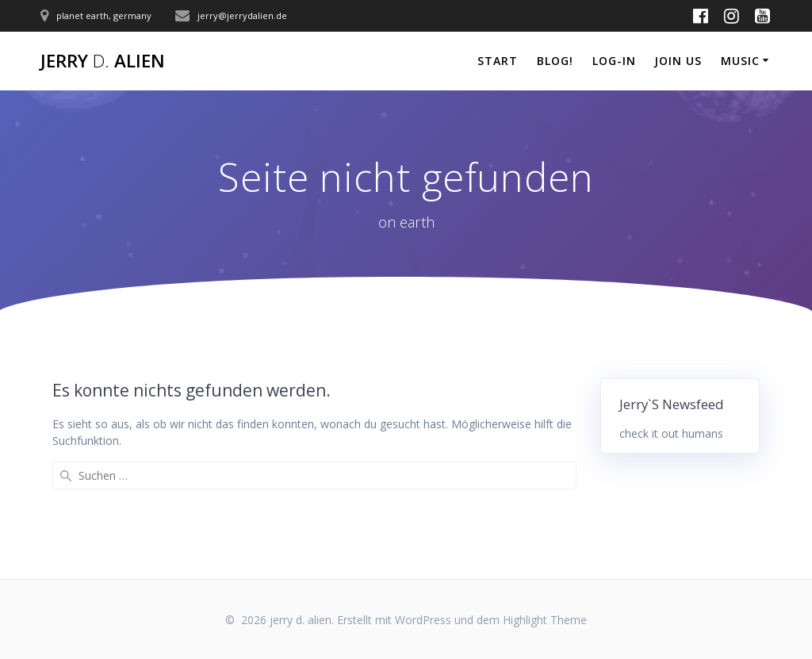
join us (678, 61)
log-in (614, 61)
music (740, 61)
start (498, 61)
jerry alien (103, 61)
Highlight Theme (545, 620)
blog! (555, 61)
